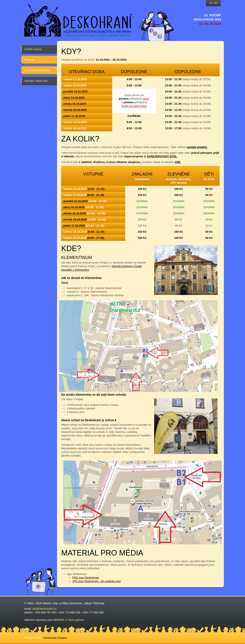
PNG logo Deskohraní (86, 578)
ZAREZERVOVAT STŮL (162, 156)
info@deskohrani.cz (44, 609)
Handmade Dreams (55, 638)
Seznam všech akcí (36, 81)
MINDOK (59, 620)
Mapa (65, 282)
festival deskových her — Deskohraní (79, 20)
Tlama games (76, 620)
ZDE (178, 162)
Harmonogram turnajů (38, 70)
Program (30, 60)
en (216, 3)
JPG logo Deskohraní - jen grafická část (96, 581)
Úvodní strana (33, 49)
